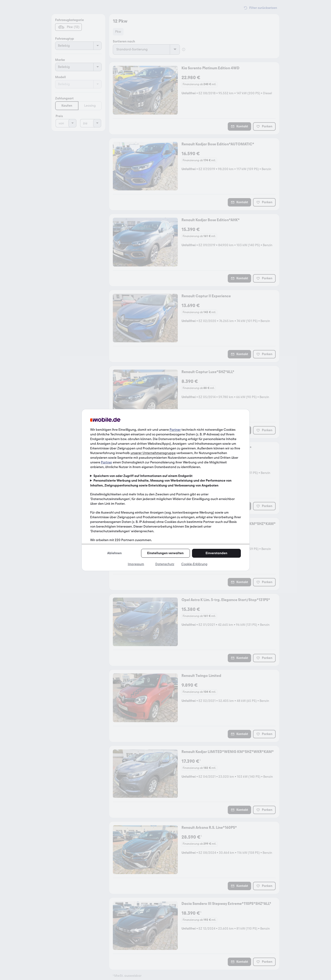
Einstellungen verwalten (165, 553)
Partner (175, 430)
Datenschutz (165, 564)
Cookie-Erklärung (194, 564)
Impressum (136, 564)
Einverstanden (216, 553)
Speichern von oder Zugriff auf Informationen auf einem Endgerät (143, 476)
